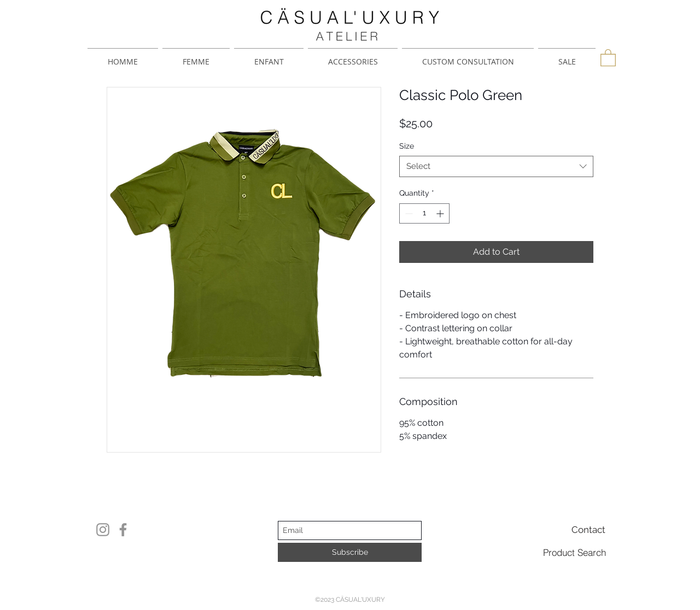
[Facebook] (123, 530)
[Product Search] (574, 552)
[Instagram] (103, 530)
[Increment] (441, 213)
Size (407, 146)
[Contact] (588, 530)
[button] (608, 57)
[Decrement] (408, 213)
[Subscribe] (350, 552)
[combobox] (496, 166)
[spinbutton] (424, 213)
